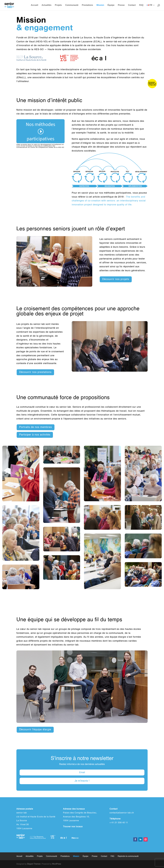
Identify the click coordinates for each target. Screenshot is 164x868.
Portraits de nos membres (36, 427)
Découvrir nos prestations (35, 372)
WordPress (57, 864)
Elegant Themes (34, 864)
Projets (58, 5)
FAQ (141, 5)
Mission (100, 5)
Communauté (72, 5)
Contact (132, 5)
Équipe (111, 5)
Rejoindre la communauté (128, 856)
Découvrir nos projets (116, 279)
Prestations (87, 5)
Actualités (47, 5)
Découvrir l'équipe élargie (35, 730)
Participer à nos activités (35, 435)
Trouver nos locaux (73, 827)
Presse (121, 5)
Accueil (35, 5)
